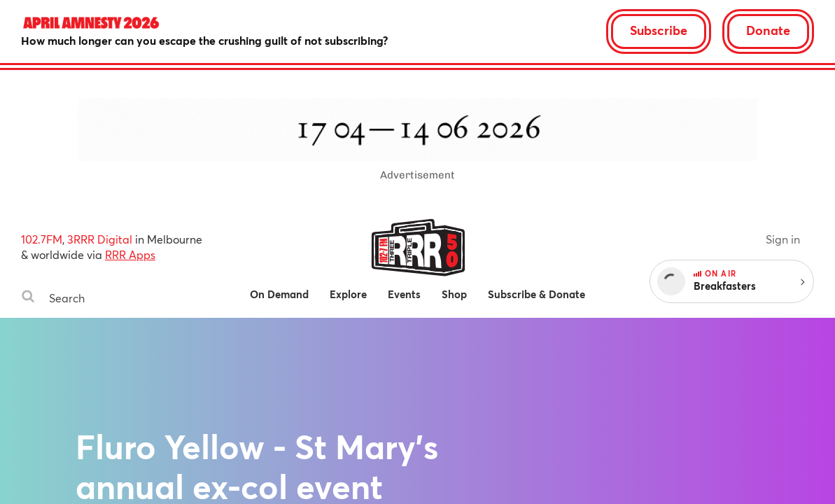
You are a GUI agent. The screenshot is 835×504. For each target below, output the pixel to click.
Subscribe (659, 30)
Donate (768, 30)
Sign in (783, 239)
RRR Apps (130, 254)
